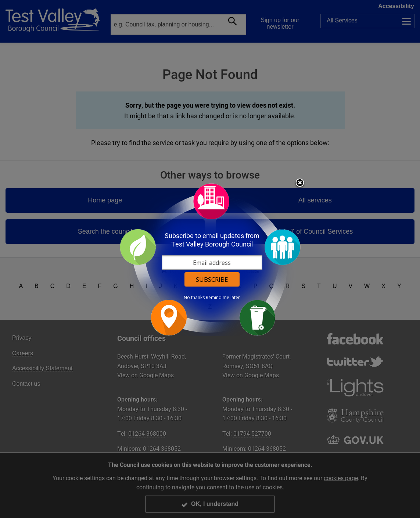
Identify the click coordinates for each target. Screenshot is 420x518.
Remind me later (223, 298)
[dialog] (210, 259)
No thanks (194, 298)
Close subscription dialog (300, 183)
